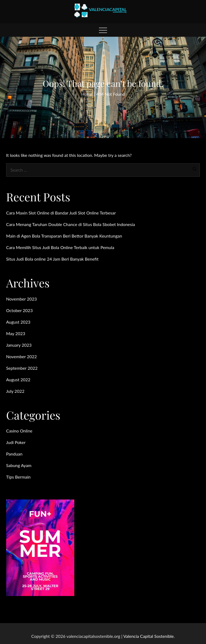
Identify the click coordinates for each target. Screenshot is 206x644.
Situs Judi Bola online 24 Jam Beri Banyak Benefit (52, 259)
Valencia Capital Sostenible (149, 636)
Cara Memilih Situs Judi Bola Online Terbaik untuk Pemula (60, 247)
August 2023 (18, 322)
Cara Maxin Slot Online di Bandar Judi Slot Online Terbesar (61, 213)
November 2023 (22, 299)
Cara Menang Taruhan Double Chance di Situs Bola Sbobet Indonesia (71, 224)
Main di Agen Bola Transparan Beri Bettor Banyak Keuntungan (64, 236)
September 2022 (22, 368)
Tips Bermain (19, 477)
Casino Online (19, 431)
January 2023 (19, 345)
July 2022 (15, 391)
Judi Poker (16, 442)
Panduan (14, 454)
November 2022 (22, 356)
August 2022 (18, 380)
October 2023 (19, 310)
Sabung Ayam (19, 465)
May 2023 (16, 333)
